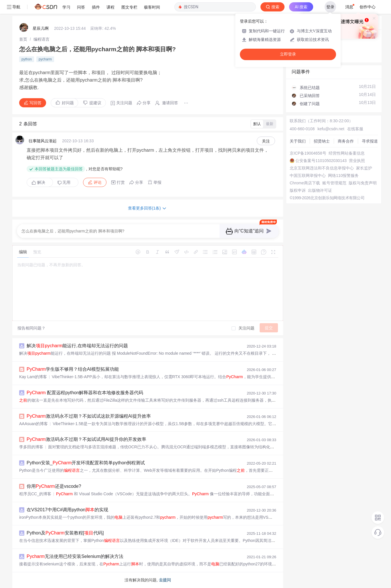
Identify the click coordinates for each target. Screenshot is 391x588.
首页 (23, 39)
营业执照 (357, 161)
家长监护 (364, 168)
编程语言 (42, 39)
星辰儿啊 (41, 28)
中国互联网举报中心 (308, 175)
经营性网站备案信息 (347, 153)
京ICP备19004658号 (308, 153)
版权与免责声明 (363, 183)
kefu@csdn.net (331, 129)
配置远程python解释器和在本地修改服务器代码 (85, 393)
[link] (23, 39)
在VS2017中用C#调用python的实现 (67, 510)
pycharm (45, 59)
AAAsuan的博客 (33, 424)
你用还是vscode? (54, 486)
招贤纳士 (322, 141)
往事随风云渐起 (43, 141)
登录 (330, 7)
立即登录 (288, 54)
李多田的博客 (31, 447)
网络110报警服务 (343, 175)
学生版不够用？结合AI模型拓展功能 (73, 369)
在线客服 (355, 129)
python (27, 59)
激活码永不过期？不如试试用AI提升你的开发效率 (86, 439)
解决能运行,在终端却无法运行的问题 (77, 346)
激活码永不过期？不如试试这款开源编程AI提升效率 (89, 416)
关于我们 (298, 141)
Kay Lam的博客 (33, 377)
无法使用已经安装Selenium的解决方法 (75, 556)
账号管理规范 (334, 183)
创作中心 (368, 7)
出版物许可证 (320, 190)
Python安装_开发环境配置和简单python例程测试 (86, 463)
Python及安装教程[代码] (65, 533)
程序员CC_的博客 (35, 494)
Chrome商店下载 (305, 183)
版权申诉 (298, 190)
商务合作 (346, 141)
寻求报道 (370, 141)
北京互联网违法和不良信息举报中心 (322, 168)
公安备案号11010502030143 (321, 161)
